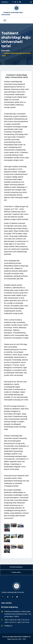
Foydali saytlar (17, 572)
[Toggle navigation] (5, 20)
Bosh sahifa (6, 51)
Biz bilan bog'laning (16, 567)
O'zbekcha (5, 2)
